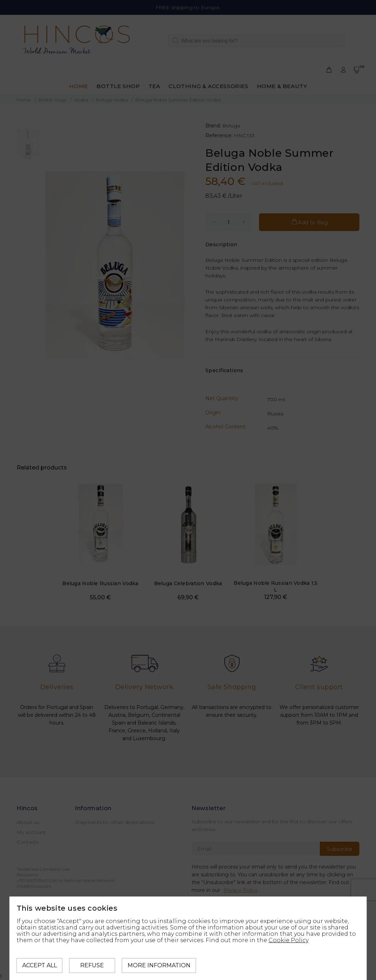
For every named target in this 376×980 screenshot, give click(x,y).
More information (159, 965)
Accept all (40, 965)
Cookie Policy (289, 940)
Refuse (92, 965)
